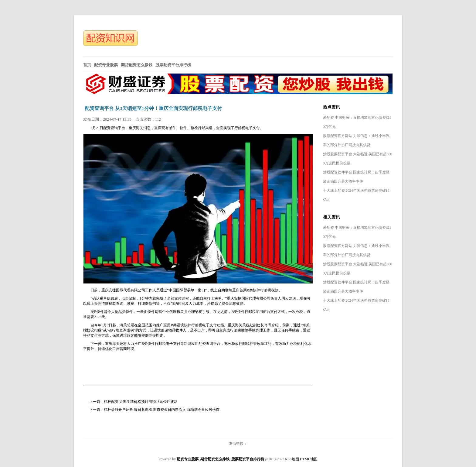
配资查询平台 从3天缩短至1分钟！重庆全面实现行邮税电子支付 (153, 108)
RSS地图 (292, 459)
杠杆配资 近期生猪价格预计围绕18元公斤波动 (141, 402)
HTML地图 (309, 459)
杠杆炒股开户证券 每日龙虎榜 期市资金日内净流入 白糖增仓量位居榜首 (162, 410)
